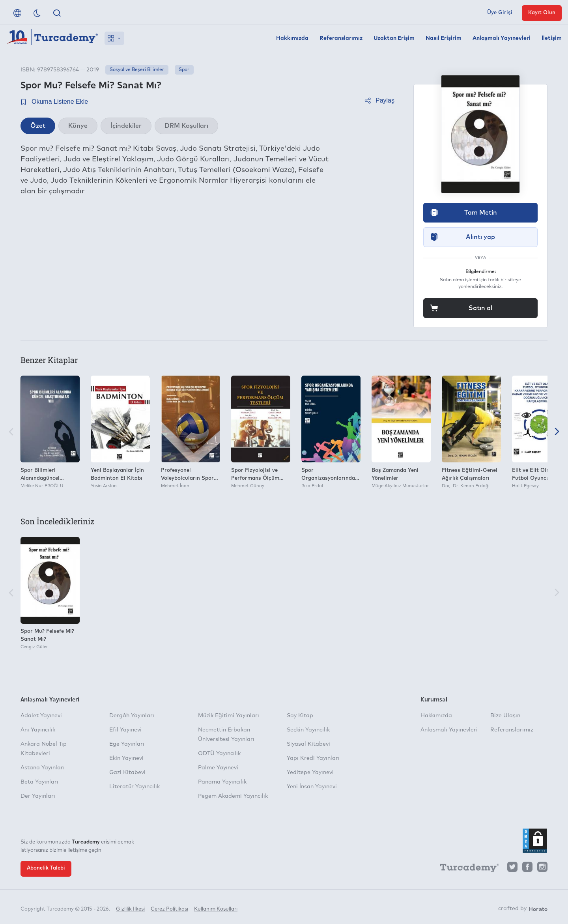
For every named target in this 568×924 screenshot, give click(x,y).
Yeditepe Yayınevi (310, 772)
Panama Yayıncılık (222, 782)
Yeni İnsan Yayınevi (312, 787)
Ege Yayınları (127, 744)
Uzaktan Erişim (394, 38)
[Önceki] (11, 432)
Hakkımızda (292, 38)
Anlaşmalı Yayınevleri (502, 38)
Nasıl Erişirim (444, 38)
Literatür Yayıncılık (135, 787)
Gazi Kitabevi (127, 772)
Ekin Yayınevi (126, 758)
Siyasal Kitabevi (308, 744)
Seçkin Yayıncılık (308, 730)
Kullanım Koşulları (216, 907)
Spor (184, 70)
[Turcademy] (466, 869)
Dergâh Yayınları (132, 716)
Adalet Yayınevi (41, 716)
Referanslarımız (341, 38)
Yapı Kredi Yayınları (313, 758)
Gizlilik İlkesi (130, 907)
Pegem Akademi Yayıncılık (233, 796)
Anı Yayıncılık (38, 730)
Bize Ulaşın (505, 716)
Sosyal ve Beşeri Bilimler (137, 70)
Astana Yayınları (43, 768)
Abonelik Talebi (46, 868)
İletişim (552, 38)
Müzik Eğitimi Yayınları (229, 716)
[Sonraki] (557, 432)
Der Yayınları (38, 796)
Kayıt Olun (542, 13)
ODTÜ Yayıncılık (219, 754)
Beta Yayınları (39, 782)
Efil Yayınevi (125, 730)
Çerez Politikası (169, 907)
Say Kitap (300, 716)
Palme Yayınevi (218, 768)
